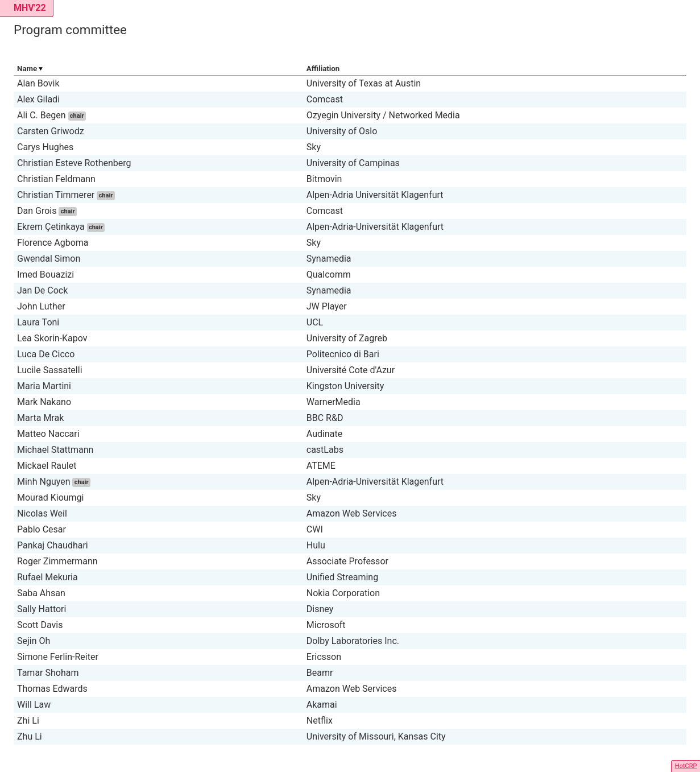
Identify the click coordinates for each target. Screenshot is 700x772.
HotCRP (686, 766)
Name (27, 69)
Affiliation (323, 69)
